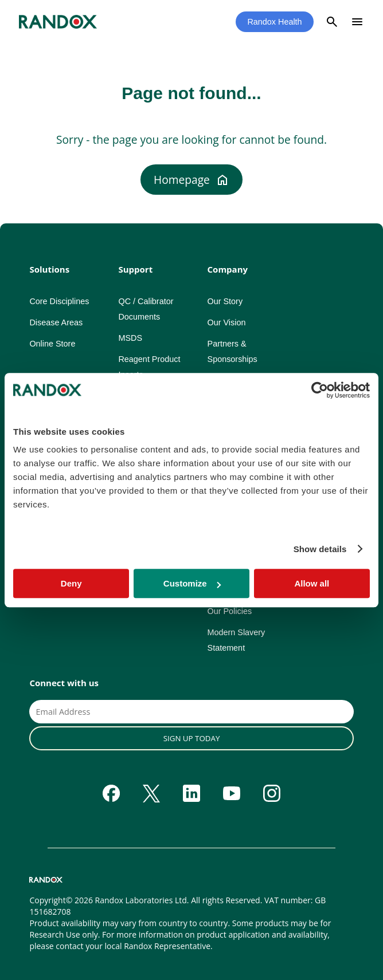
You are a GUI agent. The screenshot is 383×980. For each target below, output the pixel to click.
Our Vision (227, 322)
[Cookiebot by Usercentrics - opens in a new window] (320, 390)
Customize (192, 583)
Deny (71, 583)
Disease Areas (56, 322)
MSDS (130, 338)
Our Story (225, 301)
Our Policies (230, 611)
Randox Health (274, 22)
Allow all (312, 583)
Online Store (52, 344)
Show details (320, 549)
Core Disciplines (59, 301)
